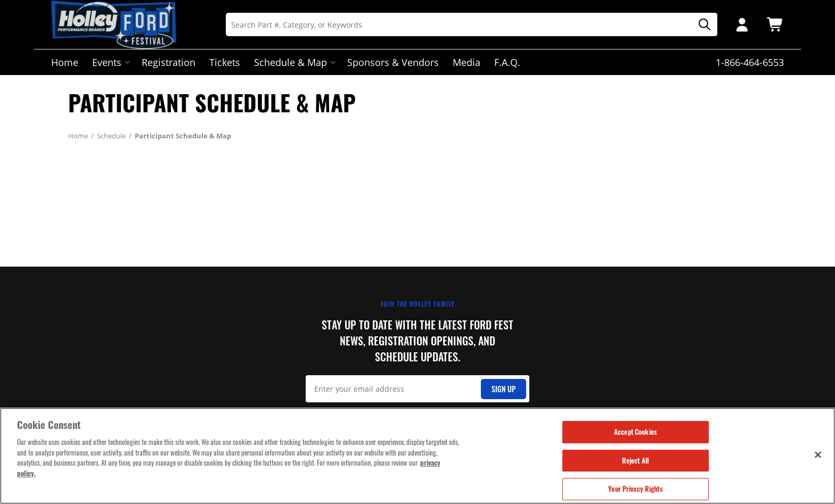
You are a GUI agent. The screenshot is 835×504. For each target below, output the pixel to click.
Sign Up (504, 389)
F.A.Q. (507, 62)
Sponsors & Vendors (393, 62)
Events (110, 62)
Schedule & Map (294, 62)
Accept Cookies (635, 433)
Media (466, 62)
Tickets (225, 62)
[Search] (472, 24)
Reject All (635, 461)
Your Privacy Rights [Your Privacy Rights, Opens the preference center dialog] (635, 490)
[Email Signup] (418, 389)
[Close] (818, 456)
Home (65, 62)
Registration (169, 62)
